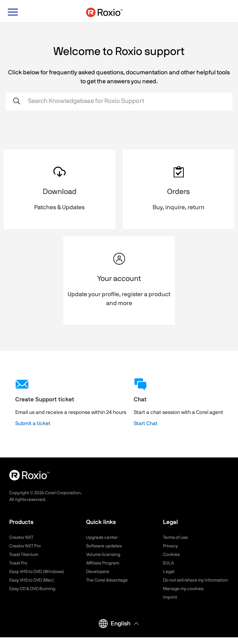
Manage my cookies (183, 589)
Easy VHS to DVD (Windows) (37, 572)
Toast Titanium (24, 554)
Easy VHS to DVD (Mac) (32, 580)
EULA (168, 563)
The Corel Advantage (107, 580)
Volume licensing (103, 554)
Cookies (171, 554)
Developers (98, 572)
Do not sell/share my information (195, 580)
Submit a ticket (33, 424)
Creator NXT (21, 537)
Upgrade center (102, 537)
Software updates (104, 546)
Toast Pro (18, 563)
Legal (169, 572)
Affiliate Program (103, 563)
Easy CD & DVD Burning (32, 589)
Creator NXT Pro (25, 546)
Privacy (170, 546)
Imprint (170, 597)
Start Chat (146, 424)
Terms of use (175, 537)
